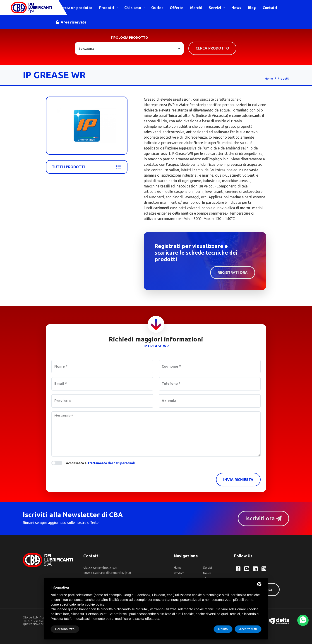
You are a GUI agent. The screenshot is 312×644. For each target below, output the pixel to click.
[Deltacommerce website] (279, 621)
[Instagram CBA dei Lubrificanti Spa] (264, 569)
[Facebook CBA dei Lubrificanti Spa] (238, 569)
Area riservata (71, 22)
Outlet (157, 8)
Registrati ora (233, 272)
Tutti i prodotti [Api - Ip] (87, 167)
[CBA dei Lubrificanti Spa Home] (31, 8)
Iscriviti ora (263, 518)
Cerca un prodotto (74, 8)
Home (269, 78)
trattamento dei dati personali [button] (111, 463)
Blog (252, 8)
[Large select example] (129, 48)
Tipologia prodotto (129, 38)
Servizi (217, 8)
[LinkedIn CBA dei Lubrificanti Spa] (255, 569)
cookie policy (95, 604)
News (236, 8)
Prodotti (108, 8)
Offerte (177, 8)
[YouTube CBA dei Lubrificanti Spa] (247, 569)
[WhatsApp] (303, 620)
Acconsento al (100, 463)
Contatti (270, 8)
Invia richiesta (238, 480)
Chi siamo (134, 8)
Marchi (196, 8)
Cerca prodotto (212, 48)
